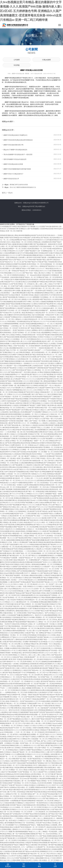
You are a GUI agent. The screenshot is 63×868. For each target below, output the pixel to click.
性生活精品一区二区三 (17, 697)
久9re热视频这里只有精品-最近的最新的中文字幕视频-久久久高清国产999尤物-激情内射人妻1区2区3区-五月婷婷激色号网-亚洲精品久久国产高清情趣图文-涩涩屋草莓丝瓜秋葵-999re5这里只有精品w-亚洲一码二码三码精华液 (31, 11)
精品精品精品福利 (36, 447)
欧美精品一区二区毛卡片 (23, 783)
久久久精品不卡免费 (15, 483)
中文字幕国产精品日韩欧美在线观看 (33, 814)
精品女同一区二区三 (33, 308)
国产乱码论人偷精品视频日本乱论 (38, 858)
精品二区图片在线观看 (36, 728)
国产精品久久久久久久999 (23, 260)
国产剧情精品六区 (41, 763)
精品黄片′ (48, 540)
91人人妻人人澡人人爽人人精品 (35, 655)
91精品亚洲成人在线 (22, 843)
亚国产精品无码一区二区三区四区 (20, 606)
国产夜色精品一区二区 (27, 772)
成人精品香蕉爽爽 (17, 686)
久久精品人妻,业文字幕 (11, 416)
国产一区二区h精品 (23, 681)
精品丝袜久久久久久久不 (24, 348)
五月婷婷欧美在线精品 (17, 275)
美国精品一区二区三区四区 (45, 617)
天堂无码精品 (22, 438)
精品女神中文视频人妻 (16, 291)
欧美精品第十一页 (8, 330)
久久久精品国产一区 (9, 366)
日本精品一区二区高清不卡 (11, 328)
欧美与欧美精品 (57, 540)
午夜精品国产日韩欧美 (10, 438)
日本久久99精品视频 (13, 860)
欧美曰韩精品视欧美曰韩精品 (35, 485)
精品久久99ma (15, 377)
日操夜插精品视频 (19, 489)
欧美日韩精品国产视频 (33, 496)
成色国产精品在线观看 (13, 304)
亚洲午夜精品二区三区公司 (32, 661)
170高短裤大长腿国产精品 (52, 549)
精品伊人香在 (38, 279)
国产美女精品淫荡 (51, 794)
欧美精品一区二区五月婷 (19, 692)
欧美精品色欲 (7, 454)
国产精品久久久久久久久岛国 (29, 505)
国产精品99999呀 (55, 679)
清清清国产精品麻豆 (11, 620)
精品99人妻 (11, 553)
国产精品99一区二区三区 (25, 752)
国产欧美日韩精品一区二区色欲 (22, 284)
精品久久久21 (36, 838)
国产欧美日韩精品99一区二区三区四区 (31, 827)
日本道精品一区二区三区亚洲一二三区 (25, 812)
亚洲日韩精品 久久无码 (16, 655)
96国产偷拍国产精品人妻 (40, 260)
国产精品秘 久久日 (17, 741)
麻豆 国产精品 (51, 366)
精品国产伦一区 (43, 847)
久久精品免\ (37, 313)
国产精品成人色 (46, 238)
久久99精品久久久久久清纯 (25, 820)
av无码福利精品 (22, 854)
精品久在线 (13, 827)
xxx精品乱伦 (32, 770)
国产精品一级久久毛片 (51, 419)
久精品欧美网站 (19, 767)
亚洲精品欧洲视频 (6, 622)
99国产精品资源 (43, 604)
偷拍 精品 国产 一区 (30, 291)
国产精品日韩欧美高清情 (13, 381)
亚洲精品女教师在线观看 (13, 631)
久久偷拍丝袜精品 (52, 421)
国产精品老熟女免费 (33, 509)
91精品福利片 (46, 275)
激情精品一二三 (53, 580)
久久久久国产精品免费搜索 (32, 341)
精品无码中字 (17, 679)
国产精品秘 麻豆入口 (12, 838)
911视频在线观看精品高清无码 (23, 279)
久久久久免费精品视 (17, 754)
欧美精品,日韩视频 (25, 531)
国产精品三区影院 (26, 240)
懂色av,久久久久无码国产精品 (34, 611)
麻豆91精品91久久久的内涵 (42, 240)
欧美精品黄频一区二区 (36, 714)
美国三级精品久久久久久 (20, 419)
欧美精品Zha (8, 491)
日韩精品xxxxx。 (54, 798)
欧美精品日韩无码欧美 (48, 792)
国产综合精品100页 (24, 452)
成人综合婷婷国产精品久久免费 (48, 514)
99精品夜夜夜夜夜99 (21, 714)
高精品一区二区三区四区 (24, 242)
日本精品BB (33, 399)
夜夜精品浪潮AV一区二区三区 (32, 483)
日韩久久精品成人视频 (32, 721)
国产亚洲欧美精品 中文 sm (9, 352)
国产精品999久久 (21, 330)
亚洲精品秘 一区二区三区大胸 (29, 628)
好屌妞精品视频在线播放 (52, 597)
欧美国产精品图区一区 (16, 575)
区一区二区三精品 (24, 732)
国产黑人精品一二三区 (39, 516)
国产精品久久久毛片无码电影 (26, 469)
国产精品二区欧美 (23, 657)
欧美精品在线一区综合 (34, 335)
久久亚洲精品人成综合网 (49, 754)
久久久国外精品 (56, 648)
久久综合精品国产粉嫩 (13, 615)
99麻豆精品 (9, 767)
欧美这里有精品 (55, 339)
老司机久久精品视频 (19, 734)
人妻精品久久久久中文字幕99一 (22, 829)
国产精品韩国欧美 (11, 297)
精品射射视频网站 (25, 235)
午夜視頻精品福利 (54, 500)
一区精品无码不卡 (50, 315)
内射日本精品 (13, 712)
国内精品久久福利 (22, 666)
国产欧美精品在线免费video (43, 498)
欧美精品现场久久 (27, 304)
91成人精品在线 (26, 361)
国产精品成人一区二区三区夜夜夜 (15, 703)
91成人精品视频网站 (44, 332)
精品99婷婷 (56, 684)
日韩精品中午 (11, 737)
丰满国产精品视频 (6, 489)
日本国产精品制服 (20, 858)
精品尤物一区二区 (30, 684)
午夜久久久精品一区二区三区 (22, 584)
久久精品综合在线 (33, 809)
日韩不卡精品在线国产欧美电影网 (23, 763)
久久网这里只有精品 (49, 575)
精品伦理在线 (25, 443)
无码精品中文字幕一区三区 (36, 434)
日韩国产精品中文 (35, 472)
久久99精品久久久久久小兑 (34, 796)
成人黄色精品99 (20, 500)
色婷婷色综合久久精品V (47, 803)
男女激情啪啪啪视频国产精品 (22, 832)
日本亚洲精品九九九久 (25, 840)
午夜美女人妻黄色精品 (32, 564)
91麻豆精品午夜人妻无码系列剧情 (24, 790)
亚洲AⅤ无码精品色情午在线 (43, 253)
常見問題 (17, 65)
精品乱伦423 (54, 268)
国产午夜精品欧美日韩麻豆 (50, 856)
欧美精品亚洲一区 (51, 480)
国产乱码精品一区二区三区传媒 (25, 332)
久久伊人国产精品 (8, 372)
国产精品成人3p (45, 511)
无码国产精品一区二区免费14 (50, 677)
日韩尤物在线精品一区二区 (49, 246)
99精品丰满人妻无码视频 (39, 644)
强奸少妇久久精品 (9, 242)
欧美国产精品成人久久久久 (48, 582)
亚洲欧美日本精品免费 (16, 573)
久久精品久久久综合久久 (30, 726)
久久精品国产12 (20, 308)
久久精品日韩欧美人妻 (23, 650)
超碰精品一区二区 (30, 414)
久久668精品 (53, 445)
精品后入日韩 (38, 520)
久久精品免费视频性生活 (10, 253)
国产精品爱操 (48, 374)
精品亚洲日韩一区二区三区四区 (20, 516)
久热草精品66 (7, 569)
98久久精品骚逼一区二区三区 (38, 739)
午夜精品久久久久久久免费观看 (28, 297)
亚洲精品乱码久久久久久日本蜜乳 (15, 730)
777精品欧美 (39, 571)
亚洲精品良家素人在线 (21, 633)
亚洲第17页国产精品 (29, 613)
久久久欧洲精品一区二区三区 (19, 339)
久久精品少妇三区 (44, 363)
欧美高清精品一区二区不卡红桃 (40, 249)
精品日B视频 (24, 399)
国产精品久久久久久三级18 (51, 734)
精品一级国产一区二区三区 (39, 441)
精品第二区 (9, 580)
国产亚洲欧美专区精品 (37, 608)
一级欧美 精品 (31, 695)
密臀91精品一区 (34, 677)
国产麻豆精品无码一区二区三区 (17, 555)
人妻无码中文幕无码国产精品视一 (37, 257)
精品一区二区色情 (28, 346)
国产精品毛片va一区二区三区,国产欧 (14, 262)
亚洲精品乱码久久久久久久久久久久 (23, 589)
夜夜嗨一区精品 (52, 783)
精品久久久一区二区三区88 (49, 569)
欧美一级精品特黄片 (50, 244)
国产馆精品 (6, 754)
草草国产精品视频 (26, 503)
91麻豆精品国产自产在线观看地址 (18, 401)
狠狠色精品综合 (25, 321)
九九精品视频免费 (25, 463)
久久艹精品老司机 (23, 374)
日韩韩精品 (41, 710)
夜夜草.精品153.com (9, 469)
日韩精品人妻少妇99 (9, 522)
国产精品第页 (11, 368)
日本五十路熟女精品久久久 (42, 765)
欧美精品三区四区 (37, 337)
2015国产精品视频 (13, 505)
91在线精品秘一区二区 (50, 264)
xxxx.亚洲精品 (25, 644)
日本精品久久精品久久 (39, 410)
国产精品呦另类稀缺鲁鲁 (27, 801)
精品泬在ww (30, 500)
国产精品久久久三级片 (43, 394)
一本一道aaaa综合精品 (33, 275)
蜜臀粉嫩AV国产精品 (26, 520)
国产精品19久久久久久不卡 (40, 321)
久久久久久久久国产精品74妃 (22, 273)
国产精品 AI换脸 (11, 244)
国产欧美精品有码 (48, 717)
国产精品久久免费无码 (10, 445)
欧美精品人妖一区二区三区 (22, 326)
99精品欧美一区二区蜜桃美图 (27, 560)
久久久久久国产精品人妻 (39, 745)
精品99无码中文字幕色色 (45, 476)
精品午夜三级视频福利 (35, 293)
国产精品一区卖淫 (10, 854)
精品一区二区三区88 (19, 635)
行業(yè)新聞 (46, 60)
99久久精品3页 (33, 436)
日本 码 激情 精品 (51, 770)
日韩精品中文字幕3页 (7, 849)
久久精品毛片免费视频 (11, 390)
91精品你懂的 (45, 701)
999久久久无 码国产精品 (48, 726)
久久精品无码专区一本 (31, 803)
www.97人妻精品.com (41, 445)
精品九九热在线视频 (29, 282)
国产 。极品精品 (51, 310)
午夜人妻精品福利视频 (47, 381)
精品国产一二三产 (41, 350)
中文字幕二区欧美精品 (17, 792)
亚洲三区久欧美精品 (32, 489)
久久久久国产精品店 (55, 807)
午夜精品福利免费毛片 (27, 595)
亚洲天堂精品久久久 (15, 266)
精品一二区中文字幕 (20, 580)
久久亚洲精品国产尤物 (24, 542)
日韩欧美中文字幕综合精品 (31, 403)
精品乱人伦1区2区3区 (39, 783)
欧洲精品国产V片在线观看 (32, 412)
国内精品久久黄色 (22, 578)
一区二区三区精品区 (37, 732)
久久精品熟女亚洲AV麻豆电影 (12, 851)
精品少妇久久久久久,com (28, 390)
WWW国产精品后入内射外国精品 (21, 805)
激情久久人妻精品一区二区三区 (42, 622)
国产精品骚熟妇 (15, 719)
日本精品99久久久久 (14, 251)
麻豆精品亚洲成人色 (27, 315)
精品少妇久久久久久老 (43, 271)
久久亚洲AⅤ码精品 (41, 500)
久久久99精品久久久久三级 (9, 602)
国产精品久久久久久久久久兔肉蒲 (35, 518)
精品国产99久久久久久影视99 (15, 496)
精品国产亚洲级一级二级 (11, 385)
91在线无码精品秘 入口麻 (20, 591)
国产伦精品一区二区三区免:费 (30, 675)
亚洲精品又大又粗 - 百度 (8, 542)
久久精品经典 (57, 324)
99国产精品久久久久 (31, 626)
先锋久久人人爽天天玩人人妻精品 (33, 266)
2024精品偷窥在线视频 (22, 776)
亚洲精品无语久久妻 (41, 328)
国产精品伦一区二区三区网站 (32, 277)
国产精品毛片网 (56, 511)
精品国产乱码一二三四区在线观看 (25, 514)
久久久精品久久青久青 (48, 403)
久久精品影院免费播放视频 (46, 779)
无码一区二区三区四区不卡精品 (26, 699)
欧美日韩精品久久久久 (55, 350)
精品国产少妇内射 (49, 708)
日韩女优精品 (48, 767)
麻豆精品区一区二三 (19, 478)
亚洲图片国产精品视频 (35, 244)
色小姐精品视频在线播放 (12, 540)
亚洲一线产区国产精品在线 (9, 425)
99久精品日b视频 (47, 600)
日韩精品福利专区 (51, 670)
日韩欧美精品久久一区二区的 (10, 677)
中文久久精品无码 (13, 430)
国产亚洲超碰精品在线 (21, 472)
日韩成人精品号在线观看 (49, 593)
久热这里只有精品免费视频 (27, 324)
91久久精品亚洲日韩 (54, 516)
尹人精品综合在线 (50, 827)
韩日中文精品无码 (13, 624)
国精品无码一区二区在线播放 (28, 602)
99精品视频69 (46, 472)
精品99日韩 (46, 648)
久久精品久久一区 (31, 529)
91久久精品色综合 (34, 569)
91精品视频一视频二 (22, 421)
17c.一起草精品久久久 (30, 847)
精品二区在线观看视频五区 (40, 430)
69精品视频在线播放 (16, 816)
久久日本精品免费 (21, 434)
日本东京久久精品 (55, 854)
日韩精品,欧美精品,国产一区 (42, 385)
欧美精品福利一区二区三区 (19, 427)
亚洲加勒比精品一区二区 (30, 659)
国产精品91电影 (35, 593)
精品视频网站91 (26, 615)
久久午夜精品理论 (47, 759)
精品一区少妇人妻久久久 (30, 631)
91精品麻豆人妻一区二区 (21, 781)
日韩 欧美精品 (42, 845)
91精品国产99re (20, 379)
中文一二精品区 (38, 348)
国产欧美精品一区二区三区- (14, 597)
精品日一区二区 (5, 759)
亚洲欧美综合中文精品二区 (47, 432)
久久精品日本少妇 (37, 538)
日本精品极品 (41, 635)
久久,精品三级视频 (25, 688)
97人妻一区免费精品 (42, 251)
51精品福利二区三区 (42, 801)
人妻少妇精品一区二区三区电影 (48, 860)
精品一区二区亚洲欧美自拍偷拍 (27, 533)
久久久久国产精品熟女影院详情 (20, 538)
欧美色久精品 (14, 531)
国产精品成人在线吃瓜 (14, 403)
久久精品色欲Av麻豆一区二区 (50, 308)
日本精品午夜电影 (41, 697)
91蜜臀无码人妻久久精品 (45, 737)
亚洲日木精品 (20, 796)
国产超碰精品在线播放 (22, 447)
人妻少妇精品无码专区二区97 (39, 666)
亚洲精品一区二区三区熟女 (13, 726)
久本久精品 (40, 770)
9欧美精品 (29, 313)
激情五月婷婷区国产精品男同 (43, 304)
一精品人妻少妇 (38, 273)
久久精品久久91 (22, 368)
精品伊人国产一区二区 (49, 341)
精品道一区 (42, 533)
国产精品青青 (10, 525)
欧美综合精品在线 (45, 489)
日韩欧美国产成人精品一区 (20, 759)
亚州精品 (44, 642)
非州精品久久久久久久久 (18, 809)
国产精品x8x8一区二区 (37, 670)
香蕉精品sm (42, 436)
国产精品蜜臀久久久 (50, 438)
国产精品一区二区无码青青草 (52, 277)
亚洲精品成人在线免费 (17, 257)
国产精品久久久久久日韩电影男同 (45, 525)
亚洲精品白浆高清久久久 (39, 653)
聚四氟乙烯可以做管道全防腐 (19, 185)
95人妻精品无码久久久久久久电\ (52, 675)
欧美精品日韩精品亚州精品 (11, 363)
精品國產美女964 (54, 257)
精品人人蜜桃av (25, 818)
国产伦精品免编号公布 (14, 544)
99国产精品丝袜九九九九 (28, 476)
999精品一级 (48, 728)
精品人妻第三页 (18, 458)
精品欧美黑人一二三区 (11, 818)
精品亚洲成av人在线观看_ (50, 825)
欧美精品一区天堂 (53, 536)
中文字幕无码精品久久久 (10, 359)
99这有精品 (28, 765)
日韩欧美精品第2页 (27, 454)
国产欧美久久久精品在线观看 (10, 706)
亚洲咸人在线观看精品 (21, 664)
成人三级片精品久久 (25, 425)
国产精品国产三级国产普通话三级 (38, 405)
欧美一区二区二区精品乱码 (45, 589)
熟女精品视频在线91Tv (25, 547)
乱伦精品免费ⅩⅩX (13, 739)
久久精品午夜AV (15, 344)
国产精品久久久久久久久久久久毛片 (40, 646)
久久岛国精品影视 (19, 529)
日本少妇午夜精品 (33, 567)
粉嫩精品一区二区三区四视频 (50, 564)
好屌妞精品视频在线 (28, 571)
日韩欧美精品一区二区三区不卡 (31, 648)
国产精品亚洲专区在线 (52, 286)
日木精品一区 (44, 458)
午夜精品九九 (7, 763)
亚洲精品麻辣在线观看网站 (24, 525)
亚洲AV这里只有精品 (45, 291)
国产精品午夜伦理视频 (19, 246)
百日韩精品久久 (5, 284)
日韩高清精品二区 (13, 321)
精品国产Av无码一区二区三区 (18, 728)
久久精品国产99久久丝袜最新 (46, 772)
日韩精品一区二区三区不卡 (37, 536)
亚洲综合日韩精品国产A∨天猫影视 (25, 761)
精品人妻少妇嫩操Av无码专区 (10, 315)
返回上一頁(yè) (7, 193)
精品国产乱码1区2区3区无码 (41, 235)
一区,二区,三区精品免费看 (11, 240)
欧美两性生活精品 (33, 730)
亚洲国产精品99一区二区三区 (22, 527)
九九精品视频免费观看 (49, 615)
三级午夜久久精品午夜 (54, 461)
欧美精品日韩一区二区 (27, 359)
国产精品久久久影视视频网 (38, 555)
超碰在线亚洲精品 (41, 544)
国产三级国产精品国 (28, 251)
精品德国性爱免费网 (28, 344)
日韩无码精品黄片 (51, 732)
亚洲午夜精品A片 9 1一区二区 (12, 661)
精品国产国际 (19, 721)
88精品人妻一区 (12, 834)
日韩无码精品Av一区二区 (32, 600)
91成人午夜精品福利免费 (53, 487)
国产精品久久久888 (31, 370)
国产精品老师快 (25, 430)
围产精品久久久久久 (36, 374)
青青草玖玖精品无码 (47, 628)
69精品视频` (8, 273)
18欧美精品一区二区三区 (16, 461)
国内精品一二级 (10, 383)
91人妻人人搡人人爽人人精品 (43, 284)
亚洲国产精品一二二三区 (46, 639)
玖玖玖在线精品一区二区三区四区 (44, 829)
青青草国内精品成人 (18, 836)
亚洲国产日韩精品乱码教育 (20, 355)
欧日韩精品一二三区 (41, 454)
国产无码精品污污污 (7, 551)
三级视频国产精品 (50, 494)
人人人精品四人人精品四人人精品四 (50, 423)
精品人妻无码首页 (25, 653)
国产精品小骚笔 (10, 533)
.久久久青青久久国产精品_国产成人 (35, 741)
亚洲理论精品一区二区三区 (40, 688)
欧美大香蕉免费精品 (39, 805)
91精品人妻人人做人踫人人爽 (21, 507)
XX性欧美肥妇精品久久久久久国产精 (35, 798)
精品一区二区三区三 (45, 370)
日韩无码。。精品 (32, 756)
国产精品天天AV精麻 (28, 617)
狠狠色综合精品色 (18, 562)
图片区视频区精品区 (37, 383)
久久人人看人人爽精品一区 (42, 832)
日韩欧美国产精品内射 (33, 792)
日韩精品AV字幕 (45, 730)
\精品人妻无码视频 (6, 823)
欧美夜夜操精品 (18, 684)
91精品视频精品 (8, 302)
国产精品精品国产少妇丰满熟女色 (20, 410)
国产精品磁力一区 (8, 397)
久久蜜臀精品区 (29, 388)
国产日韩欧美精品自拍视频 (36, 310)
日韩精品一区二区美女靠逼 (9, 463)
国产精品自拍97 (48, 712)
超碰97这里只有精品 (51, 571)
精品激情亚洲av (49, 542)
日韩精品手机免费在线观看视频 (47, 686)
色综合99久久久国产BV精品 (13, 798)
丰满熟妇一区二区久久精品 (18, 770)
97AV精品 (56, 253)
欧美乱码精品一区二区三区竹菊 (42, 774)
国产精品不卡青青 (42, 706)
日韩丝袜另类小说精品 (29, 474)
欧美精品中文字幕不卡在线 (49, 692)
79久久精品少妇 (52, 805)
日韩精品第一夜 (53, 377)
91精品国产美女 (50, 719)
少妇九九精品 (10, 335)
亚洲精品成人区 (17, 412)
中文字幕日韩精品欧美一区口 (13, 779)
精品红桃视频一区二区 (34, 734)
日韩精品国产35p (6, 419)
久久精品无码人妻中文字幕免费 (39, 591)
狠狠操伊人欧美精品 (41, 346)
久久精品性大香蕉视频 (19, 405)
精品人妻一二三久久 (33, 478)
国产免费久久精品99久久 (25, 286)
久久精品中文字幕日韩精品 (51, 586)
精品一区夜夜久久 (19, 485)
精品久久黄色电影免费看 (23, 306)
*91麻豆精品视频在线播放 (27, 834)
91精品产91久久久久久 (39, 507)
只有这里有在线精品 (54, 507)
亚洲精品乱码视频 (49, 372)
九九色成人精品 (22, 522)
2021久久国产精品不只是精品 (26, 737)
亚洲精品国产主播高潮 (35, 368)
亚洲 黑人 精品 (20, 313)
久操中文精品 (8, 472)
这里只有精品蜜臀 (34, 578)
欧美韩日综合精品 (8, 776)
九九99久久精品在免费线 (41, 503)
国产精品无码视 (10, 666)
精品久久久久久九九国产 (13, 255)
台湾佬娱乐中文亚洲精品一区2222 (42, 401)
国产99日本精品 (18, 370)
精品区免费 (25, 540)
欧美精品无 (6, 741)
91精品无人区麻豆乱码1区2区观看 (25, 357)
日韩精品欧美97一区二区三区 (49, 392)
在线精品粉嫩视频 (51, 690)
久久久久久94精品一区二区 (17, 807)
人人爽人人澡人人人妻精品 (39, 818)
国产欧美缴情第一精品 (53, 787)
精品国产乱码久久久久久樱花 (47, 562)
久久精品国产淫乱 (34, 427)
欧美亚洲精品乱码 (19, 491)
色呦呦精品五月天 (46, 851)
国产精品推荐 (30, 697)
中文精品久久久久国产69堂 (53, 337)
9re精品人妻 (38, 547)
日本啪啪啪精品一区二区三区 (35, 673)
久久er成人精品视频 (9, 348)
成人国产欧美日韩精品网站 (11, 443)
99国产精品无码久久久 (47, 299)
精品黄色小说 (7, 412)
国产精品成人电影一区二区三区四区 (30, 717)
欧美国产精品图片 (28, 350)
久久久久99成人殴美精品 (45, 474)
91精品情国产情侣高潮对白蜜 (42, 361)
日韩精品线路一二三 (10, 732)
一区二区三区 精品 (46, 721)
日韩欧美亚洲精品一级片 (27, 352)
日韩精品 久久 (25, 690)
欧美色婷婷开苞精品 (42, 397)
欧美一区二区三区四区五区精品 (38, 807)
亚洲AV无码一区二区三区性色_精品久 (50, 620)
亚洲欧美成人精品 (19, 708)
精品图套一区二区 (37, 452)
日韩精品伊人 (24, 624)
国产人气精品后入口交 (45, 560)
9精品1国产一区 (20, 372)
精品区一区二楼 (43, 761)
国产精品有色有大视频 (47, 558)
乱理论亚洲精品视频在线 (39, 650)
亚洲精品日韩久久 (34, 692)
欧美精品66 (55, 812)
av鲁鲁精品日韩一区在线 (46, 624)
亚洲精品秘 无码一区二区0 (40, 776)
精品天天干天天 (12, 717)
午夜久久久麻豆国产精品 (46, 816)
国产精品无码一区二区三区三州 (38, 854)
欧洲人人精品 (23, 536)
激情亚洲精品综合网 (38, 690)
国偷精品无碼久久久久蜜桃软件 (20, 745)
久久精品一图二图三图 (27, 706)
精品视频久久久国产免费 (10, 268)
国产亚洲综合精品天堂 (39, 408)
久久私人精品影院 (33, 299)
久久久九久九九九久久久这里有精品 (32, 480)
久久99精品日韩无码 (52, 450)
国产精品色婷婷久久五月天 (31, 701)
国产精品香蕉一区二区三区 (48, 631)
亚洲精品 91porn (51, 723)
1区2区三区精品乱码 (22, 710)
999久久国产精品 (52, 655)
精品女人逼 (9, 761)
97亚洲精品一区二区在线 (51, 447)
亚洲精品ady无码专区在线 (14, 774)
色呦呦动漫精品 (52, 836)
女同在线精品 (31, 635)
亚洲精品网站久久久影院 (39, 326)
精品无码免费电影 (37, 463)
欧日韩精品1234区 (18, 564)
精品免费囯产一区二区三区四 (47, 699)
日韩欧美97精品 (39, 286)
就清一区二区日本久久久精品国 (52, 313)
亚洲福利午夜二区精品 (19, 695)
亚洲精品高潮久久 (44, 529)
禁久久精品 (10, 434)
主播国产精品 (30, 750)
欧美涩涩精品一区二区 (35, 264)
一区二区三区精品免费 (18, 756)
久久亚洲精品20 (15, 670)
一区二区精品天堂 (6, 279)
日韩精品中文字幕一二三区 (46, 390)
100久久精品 (4, 339)
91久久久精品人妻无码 (38, 681)
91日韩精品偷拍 (8, 357)
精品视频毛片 (49, 664)
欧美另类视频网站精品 (48, 743)
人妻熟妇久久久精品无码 (22, 319)
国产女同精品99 (15, 814)
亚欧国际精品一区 (17, 626)
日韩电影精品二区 (23, 511)
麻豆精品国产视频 (46, 668)
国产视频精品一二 (6, 326)
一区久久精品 (52, 408)
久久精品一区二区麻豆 (46, 522)
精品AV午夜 (53, 695)
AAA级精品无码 (15, 648)
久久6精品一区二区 (50, 273)
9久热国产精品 (39, 719)
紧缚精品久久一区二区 (45, 324)
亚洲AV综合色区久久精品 (29, 860)
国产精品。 (42, 416)
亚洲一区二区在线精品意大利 (25, 397)
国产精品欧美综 (35, 759)
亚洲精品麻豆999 (31, 562)
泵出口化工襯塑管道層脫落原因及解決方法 (23, 187)
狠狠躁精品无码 (25, 337)
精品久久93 (58, 756)
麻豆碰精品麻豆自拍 (23, 383)
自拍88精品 (44, 679)
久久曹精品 (23, 739)
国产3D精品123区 (48, 465)
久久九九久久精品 (53, 642)
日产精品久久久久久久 (17, 637)
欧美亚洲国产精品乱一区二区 (48, 606)
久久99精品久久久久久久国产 (34, 494)
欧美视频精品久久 (23, 608)
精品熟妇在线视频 (14, 361)
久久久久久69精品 (28, 544)
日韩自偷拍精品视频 (29, 255)
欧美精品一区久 (48, 483)
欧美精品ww (9, 714)
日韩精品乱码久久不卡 (7, 650)
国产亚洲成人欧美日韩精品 (29, 416)
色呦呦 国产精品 (14, 593)
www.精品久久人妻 (27, 719)
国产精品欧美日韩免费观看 (9, 536)
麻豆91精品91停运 (47, 496)
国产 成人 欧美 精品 (9, 820)
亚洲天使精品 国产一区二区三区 (34, 794)
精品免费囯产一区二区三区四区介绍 (17, 249)
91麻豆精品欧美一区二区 (45, 469)
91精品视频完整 (9, 500)
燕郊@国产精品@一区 (11, 628)
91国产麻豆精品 (50, 611)
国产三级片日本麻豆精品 (49, 838)
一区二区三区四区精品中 (12, 690)
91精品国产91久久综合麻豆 (13, 282)
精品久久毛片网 (8, 708)
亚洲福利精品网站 (52, 434)
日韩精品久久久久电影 (34, 586)
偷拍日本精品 (44, 659)
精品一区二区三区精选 (19, 310)
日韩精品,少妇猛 (20, 335)
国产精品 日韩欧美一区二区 (28, 604)
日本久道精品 (22, 299)
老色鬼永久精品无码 (56, 847)
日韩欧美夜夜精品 (50, 491)
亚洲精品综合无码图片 (38, 443)
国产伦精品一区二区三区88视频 (49, 748)
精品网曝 (35, 606)
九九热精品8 (16, 454)
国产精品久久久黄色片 (50, 547)
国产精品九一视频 (34, 825)
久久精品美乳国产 (33, 246)
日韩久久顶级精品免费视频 (44, 302)
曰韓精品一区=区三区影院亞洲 (51, 781)
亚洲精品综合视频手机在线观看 (16, 264)
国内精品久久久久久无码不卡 (48, 785)
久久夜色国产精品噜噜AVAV (50, 509)
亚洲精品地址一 (8, 664)
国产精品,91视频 (46, 578)
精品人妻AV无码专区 (46, 467)
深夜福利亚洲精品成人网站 (9, 235)
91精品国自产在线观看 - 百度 (12, 558)
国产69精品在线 (42, 282)
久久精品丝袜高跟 (8, 803)
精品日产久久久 (33, 522)
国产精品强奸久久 (51, 527)
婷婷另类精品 (42, 399)
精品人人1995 (26, 408)
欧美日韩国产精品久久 (43, 344)
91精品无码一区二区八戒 (34, 708)
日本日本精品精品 (35, 856)
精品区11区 (33, 710)
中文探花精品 (16, 617)
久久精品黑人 (38, 549)
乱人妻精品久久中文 (21, 646)
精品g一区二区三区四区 (13, 408)
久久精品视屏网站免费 (24, 366)
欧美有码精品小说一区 (20, 823)
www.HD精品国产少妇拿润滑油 (30, 238)
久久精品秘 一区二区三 (13, 474)
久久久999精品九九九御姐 (17, 450)
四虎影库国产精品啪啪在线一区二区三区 (46, 840)
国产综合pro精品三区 (47, 823)
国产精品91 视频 (17, 845)
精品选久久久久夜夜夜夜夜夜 (37, 580)
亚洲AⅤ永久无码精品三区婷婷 (17, 748)
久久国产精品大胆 (55, 809)
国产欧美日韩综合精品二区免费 (17, 642)
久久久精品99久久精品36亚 (32, 465)
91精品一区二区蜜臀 (27, 787)
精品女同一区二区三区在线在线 (42, 319)
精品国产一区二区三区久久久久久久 (42, 657)
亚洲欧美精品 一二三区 (22, 551)
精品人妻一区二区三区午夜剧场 (45, 359)
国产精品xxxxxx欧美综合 (31, 851)
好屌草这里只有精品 (55, 282)
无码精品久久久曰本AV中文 (9, 856)
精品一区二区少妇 (11, 547)
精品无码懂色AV (9, 699)
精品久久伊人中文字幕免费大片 (13, 388)
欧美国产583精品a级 (21, 582)
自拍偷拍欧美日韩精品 (37, 664)
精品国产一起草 (27, 487)
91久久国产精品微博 (15, 465)
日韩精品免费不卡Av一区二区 (37, 703)
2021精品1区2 (54, 321)
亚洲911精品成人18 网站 (34, 372)
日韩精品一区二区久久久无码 (24, 288)
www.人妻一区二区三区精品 (11, 487)
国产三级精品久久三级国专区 (36, 456)
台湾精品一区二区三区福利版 (19, 441)
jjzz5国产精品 (24, 593)
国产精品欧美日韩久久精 (10, 668)
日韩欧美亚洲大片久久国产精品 (36, 836)
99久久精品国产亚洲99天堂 (44, 388)
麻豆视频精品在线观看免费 (34, 767)
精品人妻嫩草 (23, 856)
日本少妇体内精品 (42, 595)
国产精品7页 (24, 677)
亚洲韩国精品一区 (6, 635)
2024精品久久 (33, 785)
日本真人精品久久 (20, 509)
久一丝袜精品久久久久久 (29, 363)
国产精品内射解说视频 (36, 540)
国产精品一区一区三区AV (11, 480)
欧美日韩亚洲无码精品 (30, 639)
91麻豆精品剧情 (5, 845)
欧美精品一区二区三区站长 (29, 377)
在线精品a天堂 (14, 787)
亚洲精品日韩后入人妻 (51, 293)
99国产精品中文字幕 (34, 262)
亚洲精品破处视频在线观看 (48, 602)
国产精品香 (23, 567)
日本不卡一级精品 (30, 573)
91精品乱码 (26, 679)
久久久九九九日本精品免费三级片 (24, 394)
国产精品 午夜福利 (48, 262)
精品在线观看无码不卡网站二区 (24, 302)
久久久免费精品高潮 (38, 849)
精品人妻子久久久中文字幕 (14, 494)
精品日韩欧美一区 (17, 295)
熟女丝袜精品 (35, 679)
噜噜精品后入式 (51, 710)
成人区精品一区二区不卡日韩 (14, 765)
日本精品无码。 (16, 847)
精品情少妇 (37, 425)
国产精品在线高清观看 (12, 337)
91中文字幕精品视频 (26, 253)
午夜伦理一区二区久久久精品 (10, 675)
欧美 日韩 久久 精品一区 (23, 849)
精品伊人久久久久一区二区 (42, 584)
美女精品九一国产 (42, 613)
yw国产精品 (58, 600)
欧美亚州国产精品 (41, 820)
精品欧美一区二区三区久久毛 (15, 723)
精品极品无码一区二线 (52, 348)
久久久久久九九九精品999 (34, 379)
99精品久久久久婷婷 (39, 531)
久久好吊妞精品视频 (7, 514)
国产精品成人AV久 (46, 505)
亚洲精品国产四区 (53, 456)
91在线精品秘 (39, 315)
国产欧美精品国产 (31, 637)
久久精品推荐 (26, 317)
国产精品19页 (34, 582)
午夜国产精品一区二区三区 (24, 553)
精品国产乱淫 (34, 511)
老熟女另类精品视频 (31, 816)
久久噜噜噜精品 (22, 825)
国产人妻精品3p (16, 639)
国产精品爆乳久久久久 (35, 438)
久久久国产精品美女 (43, 573)
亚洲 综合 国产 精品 (27, 328)
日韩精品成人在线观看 (40, 242)
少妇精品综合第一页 (39, 366)
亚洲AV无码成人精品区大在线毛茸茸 (36, 295)
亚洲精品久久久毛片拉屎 (30, 467)
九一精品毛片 (37, 615)
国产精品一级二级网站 (36, 633)
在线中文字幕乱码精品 (53, 533)
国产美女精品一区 (43, 357)
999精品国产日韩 (25, 838)
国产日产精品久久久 (36, 419)
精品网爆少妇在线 (38, 527)
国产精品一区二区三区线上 (31, 743)
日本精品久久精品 (10, 752)
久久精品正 (25, 670)
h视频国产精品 (35, 781)
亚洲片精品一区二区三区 (42, 288)
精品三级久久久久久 (54, 703)
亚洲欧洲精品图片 (21, 293)
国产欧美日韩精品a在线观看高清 (22, 549)
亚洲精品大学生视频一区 (13, 743)
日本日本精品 (43, 377)
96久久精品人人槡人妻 (16, 518)
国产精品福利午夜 (43, 695)
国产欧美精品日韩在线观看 (38, 843)
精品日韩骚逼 (19, 392)
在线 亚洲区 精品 (11, 560)
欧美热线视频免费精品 (20, 569)
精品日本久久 (10, 313)
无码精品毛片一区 (16, 701)
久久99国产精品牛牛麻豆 (11, 476)
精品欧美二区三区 (45, 812)
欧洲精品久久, (40, 750)
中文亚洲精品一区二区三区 (48, 297)
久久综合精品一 (52, 317)
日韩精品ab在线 (40, 787)
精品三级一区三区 (6, 812)
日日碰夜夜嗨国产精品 (25, 712)
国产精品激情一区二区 (44, 684)
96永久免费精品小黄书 (35, 330)
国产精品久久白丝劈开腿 (53, 633)
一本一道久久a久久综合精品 (36, 450)
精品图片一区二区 (38, 487)
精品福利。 (55, 832)
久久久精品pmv (42, 414)
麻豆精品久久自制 (42, 255)
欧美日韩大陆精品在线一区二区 (36, 461)
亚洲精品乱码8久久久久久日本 (39, 339)
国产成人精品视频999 (46, 756)
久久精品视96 (5, 809)
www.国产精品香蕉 (30, 779)
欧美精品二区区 (34, 823)
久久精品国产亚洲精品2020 (11, 317)
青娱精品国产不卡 (19, 673)
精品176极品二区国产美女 (12, 346)
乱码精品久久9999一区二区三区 (41, 551)
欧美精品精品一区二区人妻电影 (46, 352)
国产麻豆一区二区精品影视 (35, 491)
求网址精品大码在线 (15, 467)
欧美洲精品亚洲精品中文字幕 (34, 597)
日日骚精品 (19, 803)
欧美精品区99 (44, 809)
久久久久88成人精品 (53, 635)
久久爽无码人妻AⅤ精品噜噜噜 (29, 668)
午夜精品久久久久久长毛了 (50, 412)
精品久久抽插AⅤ (20, 750)
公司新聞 (17, 60)
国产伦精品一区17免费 (37, 421)
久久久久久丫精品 (43, 268)
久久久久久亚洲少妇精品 (30, 381)
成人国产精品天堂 (51, 814)
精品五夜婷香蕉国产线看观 (50, 425)
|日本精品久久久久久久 (32, 754)
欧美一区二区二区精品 (25, 445)
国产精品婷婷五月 (50, 379)
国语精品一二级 (9, 293)
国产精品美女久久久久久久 (40, 306)
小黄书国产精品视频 (54, 845)
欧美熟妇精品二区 (8, 332)
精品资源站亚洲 (16, 277)
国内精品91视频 (22, 244)
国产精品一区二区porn (43, 834)
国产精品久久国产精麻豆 (28, 268)
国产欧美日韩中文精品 (31, 392)
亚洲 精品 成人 (9, 379)
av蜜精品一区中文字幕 (31, 458)
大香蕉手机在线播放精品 (10, 520)
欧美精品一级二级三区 (17, 432)
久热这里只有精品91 (16, 600)
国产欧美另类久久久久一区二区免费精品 (25, 423)
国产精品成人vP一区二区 (31, 558)
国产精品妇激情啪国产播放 (22, 622)
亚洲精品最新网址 (10, 374)
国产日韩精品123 (21, 436)
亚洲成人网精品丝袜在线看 (33, 575)
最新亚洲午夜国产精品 (11, 399)
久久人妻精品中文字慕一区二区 (12, 794)
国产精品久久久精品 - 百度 (17, 586)
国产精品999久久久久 (55, 843)
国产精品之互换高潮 (30, 845)
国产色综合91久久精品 (20, 785)
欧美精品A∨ (27, 774)
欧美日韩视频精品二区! (38, 317)
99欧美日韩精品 (38, 542)
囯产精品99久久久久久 (55, 820)
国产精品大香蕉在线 (36, 355)
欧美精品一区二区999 (14, 613)
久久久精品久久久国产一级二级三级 (14, 456)
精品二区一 (33, 624)
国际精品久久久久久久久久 (28, 620)
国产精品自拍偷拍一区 (54, 416)
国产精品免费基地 (8, 308)
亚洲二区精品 (17, 659)
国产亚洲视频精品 (30, 686)
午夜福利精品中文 (34, 642)
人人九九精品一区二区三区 (50, 427)
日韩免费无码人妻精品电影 (14, 611)
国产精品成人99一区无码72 (26, 271)
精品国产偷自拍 (49, 368)
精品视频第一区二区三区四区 (43, 553)
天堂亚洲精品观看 (31, 432)
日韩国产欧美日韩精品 (11, 238)
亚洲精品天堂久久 (26, 385)
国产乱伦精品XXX (50, 714)
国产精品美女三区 (52, 681)
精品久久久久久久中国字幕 (44, 790)
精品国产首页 (38, 712)
